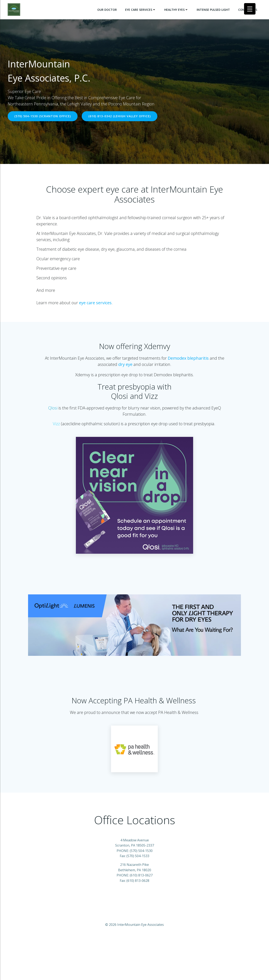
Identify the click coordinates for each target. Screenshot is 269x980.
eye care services (97, 300)
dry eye (125, 370)
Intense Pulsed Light (215, 8)
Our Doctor (108, 8)
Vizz (56, 429)
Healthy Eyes (178, 8)
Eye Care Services (142, 8)
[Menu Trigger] (250, 9)
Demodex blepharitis (189, 363)
